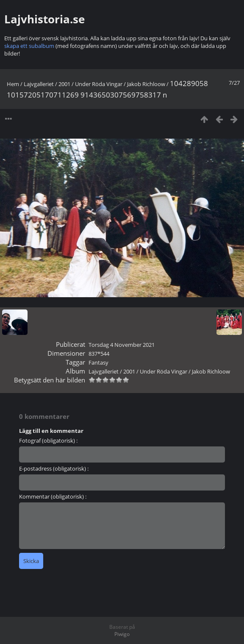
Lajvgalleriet (39, 84)
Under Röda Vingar (99, 84)
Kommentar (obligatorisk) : (53, 496)
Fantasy (98, 362)
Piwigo (122, 634)
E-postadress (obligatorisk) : (54, 468)
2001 (64, 84)
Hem (13, 84)
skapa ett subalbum (29, 46)
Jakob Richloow (146, 84)
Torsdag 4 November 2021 (122, 345)
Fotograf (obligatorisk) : (48, 440)
